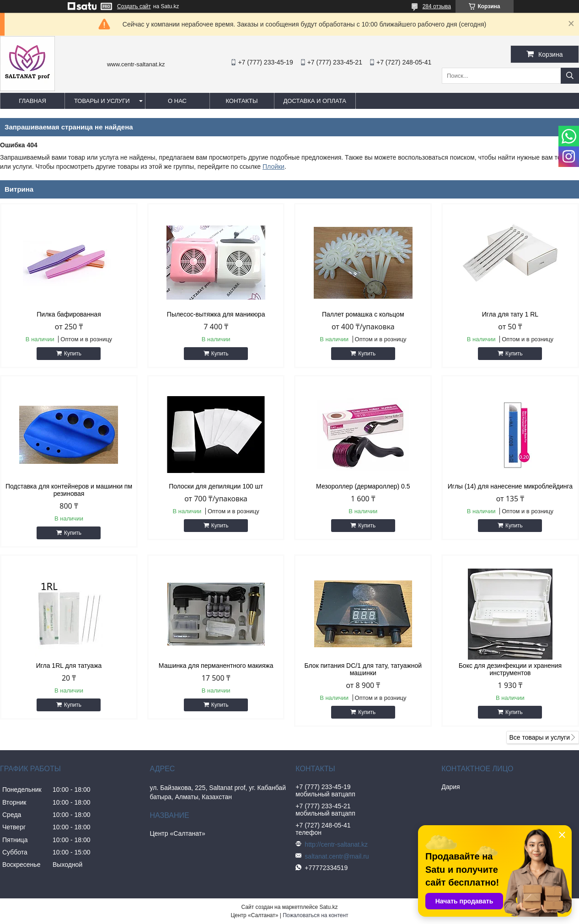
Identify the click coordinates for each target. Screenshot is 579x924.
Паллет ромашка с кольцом (363, 314)
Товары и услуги (102, 101)
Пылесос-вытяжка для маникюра (216, 314)
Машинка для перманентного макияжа (216, 666)
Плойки (273, 167)
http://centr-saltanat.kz (336, 844)
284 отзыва (437, 6)
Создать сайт (134, 6)
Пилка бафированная (69, 314)
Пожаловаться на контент (315, 915)
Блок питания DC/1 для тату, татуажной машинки (363, 669)
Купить (73, 354)
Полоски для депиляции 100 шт (216, 486)
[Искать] (570, 76)
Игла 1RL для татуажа (69, 666)
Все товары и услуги (539, 737)
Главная (32, 101)
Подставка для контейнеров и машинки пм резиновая (69, 490)
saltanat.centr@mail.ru (337, 856)
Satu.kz (328, 907)
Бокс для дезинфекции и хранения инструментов (510, 669)
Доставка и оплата (315, 101)
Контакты (241, 101)
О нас (177, 101)
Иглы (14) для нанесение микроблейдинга (510, 486)
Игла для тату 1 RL (510, 314)
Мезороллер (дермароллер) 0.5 (363, 486)
